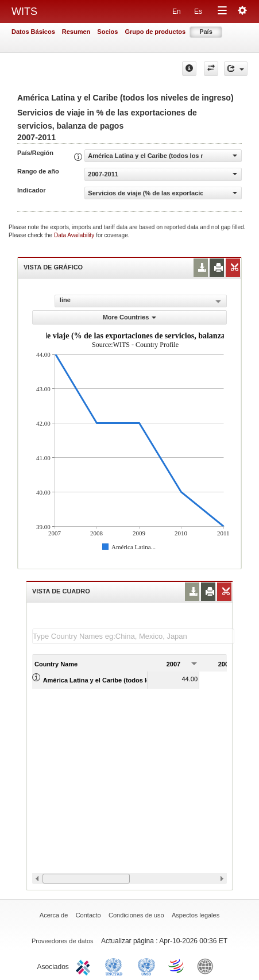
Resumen (76, 32)
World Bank (208, 966)
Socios (107, 32)
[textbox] (133, 636)
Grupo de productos (155, 32)
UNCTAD (116, 966)
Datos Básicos (33, 32)
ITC (85, 966)
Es (198, 11)
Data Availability (75, 235)
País (206, 32)
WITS (24, 11)
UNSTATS (146, 966)
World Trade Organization (177, 966)
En (177, 11)
